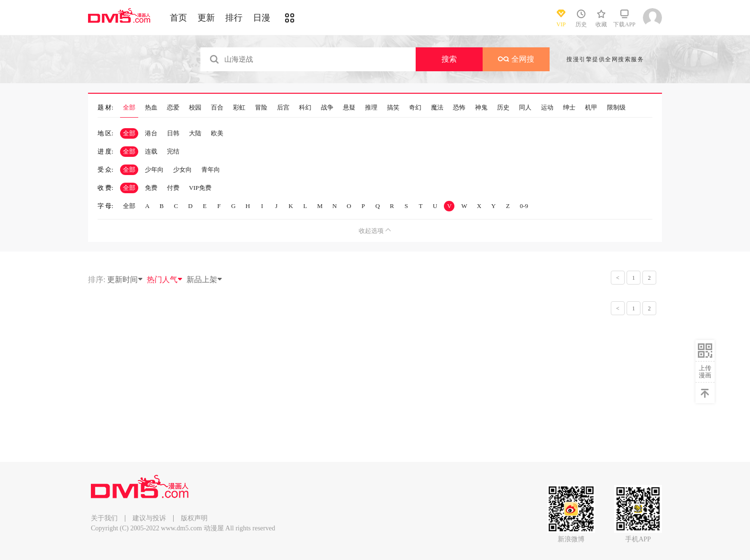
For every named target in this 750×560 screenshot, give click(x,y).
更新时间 (125, 280)
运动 (547, 108)
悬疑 (349, 108)
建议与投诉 (149, 518)
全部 (129, 108)
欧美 (217, 133)
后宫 (283, 108)
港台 (151, 133)
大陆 (195, 133)
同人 (525, 108)
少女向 (182, 170)
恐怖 (459, 108)
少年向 (154, 170)
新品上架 (205, 280)
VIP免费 (200, 188)
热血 (151, 108)
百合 (217, 108)
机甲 (591, 108)
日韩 (173, 133)
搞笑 (393, 108)
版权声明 (194, 518)
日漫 (262, 18)
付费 (173, 188)
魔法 (437, 108)
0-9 (524, 206)
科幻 (305, 108)
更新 (206, 18)
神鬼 (481, 108)
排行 (234, 18)
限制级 (616, 108)
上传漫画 (705, 372)
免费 (151, 188)
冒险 (261, 108)
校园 (195, 108)
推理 (371, 108)
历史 (503, 108)
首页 (178, 18)
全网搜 (516, 59)
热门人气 (165, 280)
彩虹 (239, 108)
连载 (151, 151)
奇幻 (415, 108)
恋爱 (173, 108)
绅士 (569, 108)
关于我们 (104, 518)
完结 (173, 151)
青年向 (211, 170)
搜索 (449, 59)
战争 (327, 108)
